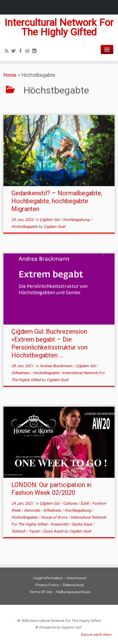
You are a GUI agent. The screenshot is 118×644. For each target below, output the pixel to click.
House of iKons (54, 517)
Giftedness (21, 373)
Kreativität (60, 524)
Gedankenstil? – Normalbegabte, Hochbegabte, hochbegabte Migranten (57, 201)
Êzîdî (85, 503)
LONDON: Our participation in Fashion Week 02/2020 (51, 489)
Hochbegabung (77, 220)
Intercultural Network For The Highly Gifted (59, 27)
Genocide (32, 510)
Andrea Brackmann (56, 366)
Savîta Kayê (82, 524)
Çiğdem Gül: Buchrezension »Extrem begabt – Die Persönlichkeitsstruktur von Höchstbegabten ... (49, 343)
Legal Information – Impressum (60, 578)
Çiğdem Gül (50, 220)
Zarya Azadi (53, 531)
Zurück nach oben (96, 635)
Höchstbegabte (25, 227)
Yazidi (35, 531)
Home (10, 75)
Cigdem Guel (54, 227)
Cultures (70, 503)
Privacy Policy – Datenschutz (60, 585)
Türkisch (19, 531)
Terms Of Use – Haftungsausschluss (60, 592)
